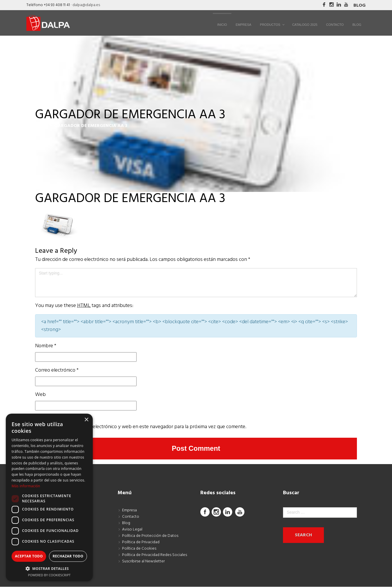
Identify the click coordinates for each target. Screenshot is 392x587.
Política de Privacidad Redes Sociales (155, 555)
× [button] (86, 420)
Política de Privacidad (141, 543)
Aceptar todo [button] (29, 556)
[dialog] (49, 497)
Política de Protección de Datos (150, 536)
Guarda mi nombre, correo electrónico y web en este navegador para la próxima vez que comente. (141, 427)
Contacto (131, 517)
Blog (360, 6)
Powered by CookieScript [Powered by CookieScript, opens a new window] (49, 575)
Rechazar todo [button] (68, 556)
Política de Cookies (139, 549)
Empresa (129, 511)
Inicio (41, 126)
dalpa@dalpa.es (86, 5)
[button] (49, 568)
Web (40, 395)
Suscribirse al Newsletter (143, 562)
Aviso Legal (132, 530)
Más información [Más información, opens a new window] (26, 486)
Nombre (46, 346)
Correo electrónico (57, 370)
